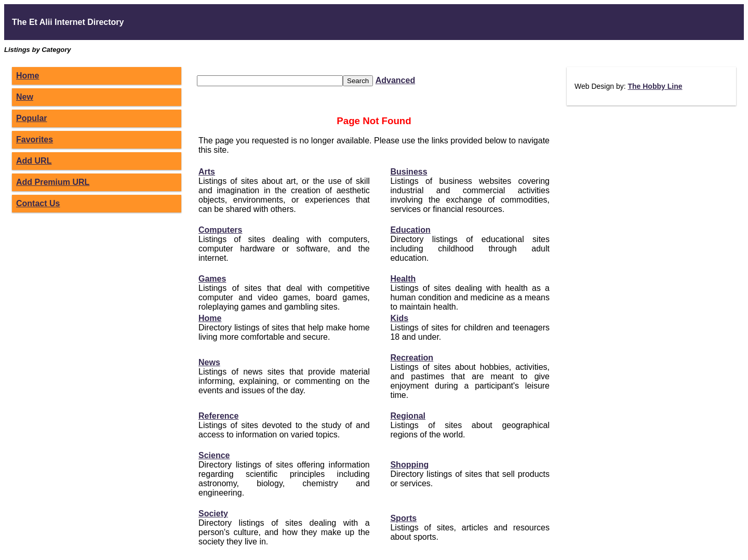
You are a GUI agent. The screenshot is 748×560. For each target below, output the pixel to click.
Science (214, 455)
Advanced (395, 80)
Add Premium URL (53, 182)
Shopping (409, 465)
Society (213, 514)
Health (403, 279)
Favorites (35, 139)
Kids (399, 318)
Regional (408, 416)
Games (212, 279)
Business (409, 172)
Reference (218, 416)
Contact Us (38, 203)
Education (410, 230)
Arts (207, 172)
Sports (403, 518)
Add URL (34, 161)
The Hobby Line (655, 86)
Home (28, 76)
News (209, 362)
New (25, 97)
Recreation (412, 358)
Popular (32, 118)
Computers (220, 230)
